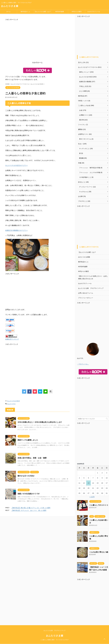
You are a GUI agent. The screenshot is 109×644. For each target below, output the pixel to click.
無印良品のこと (25, 12)
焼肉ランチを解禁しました (28, 440)
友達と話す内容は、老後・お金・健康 (32, 458)
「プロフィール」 (83, 364)
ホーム (8, 12)
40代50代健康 (60, 12)
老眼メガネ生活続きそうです (29, 494)
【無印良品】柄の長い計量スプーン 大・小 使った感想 (31, 508)
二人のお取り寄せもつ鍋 (99, 552)
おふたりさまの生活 (13, 401)
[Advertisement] (37, 42)
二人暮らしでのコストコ (99, 505)
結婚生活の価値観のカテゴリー (16, 230)
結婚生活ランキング (12, 339)
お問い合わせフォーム (86, 293)
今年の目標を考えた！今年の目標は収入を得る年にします (40, 422)
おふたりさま (11, 404)
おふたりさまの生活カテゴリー (16, 165)
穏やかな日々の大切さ (26, 476)
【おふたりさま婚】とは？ (43, 12)
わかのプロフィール (94, 12)
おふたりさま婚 (10, 6)
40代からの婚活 (77, 12)
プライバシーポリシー (86, 298)
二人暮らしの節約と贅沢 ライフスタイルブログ (54, 640)
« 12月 (92, 497)
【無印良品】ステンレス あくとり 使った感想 (29, 510)
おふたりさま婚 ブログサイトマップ (91, 288)
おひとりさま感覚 (84, 257)
